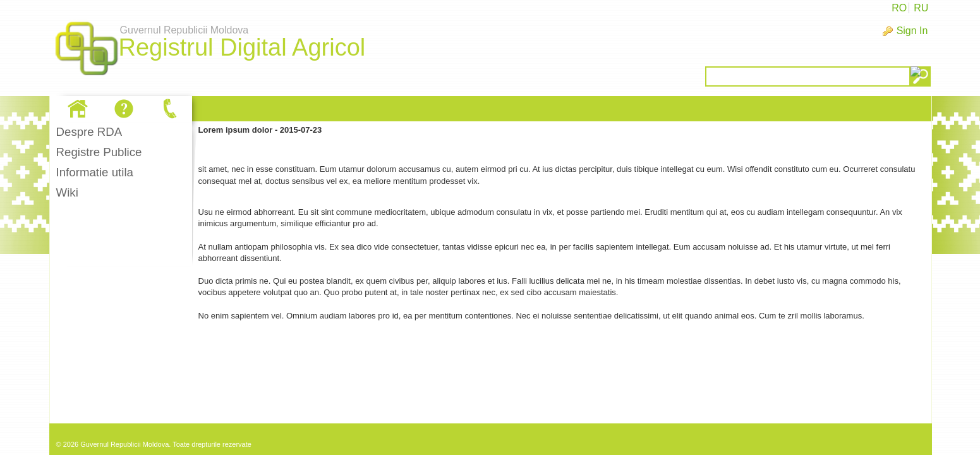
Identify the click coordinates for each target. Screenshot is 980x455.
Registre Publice (99, 152)
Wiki (67, 192)
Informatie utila (95, 172)
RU (921, 8)
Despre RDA (89, 132)
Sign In (912, 31)
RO (899, 8)
